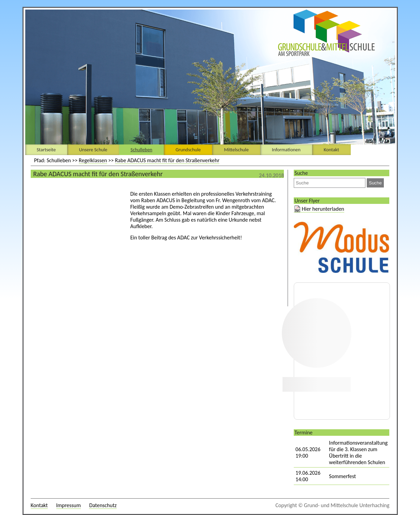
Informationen (286, 150)
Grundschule (188, 150)
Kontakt (331, 150)
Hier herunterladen (323, 209)
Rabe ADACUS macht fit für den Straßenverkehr (167, 160)
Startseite (46, 150)
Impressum (69, 505)
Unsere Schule (93, 150)
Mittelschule (236, 150)
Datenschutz (103, 505)
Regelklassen (93, 160)
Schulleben (142, 150)
